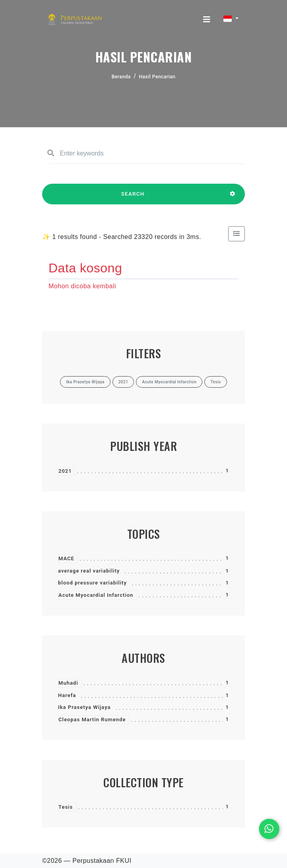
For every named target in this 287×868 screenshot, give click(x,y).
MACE (66, 558)
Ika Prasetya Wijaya (84, 707)
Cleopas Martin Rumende (92, 719)
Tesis (66, 807)
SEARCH (133, 198)
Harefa (67, 695)
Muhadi (68, 683)
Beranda (121, 77)
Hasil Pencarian (157, 77)
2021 (65, 471)
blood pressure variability (92, 583)
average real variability (89, 571)
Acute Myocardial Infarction (96, 595)
